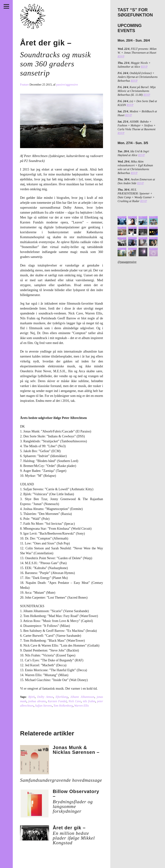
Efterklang (62, 697)
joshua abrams (37, 701)
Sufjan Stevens (43, 706)
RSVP (121, 56)
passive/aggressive (67, 85)
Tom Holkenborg (63, 706)
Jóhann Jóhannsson (82, 697)
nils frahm (89, 701)
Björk (32, 697)
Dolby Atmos (45, 697)
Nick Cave (75, 701)
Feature (25, 85)
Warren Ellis (81, 706)
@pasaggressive (127, 262)
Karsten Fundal (57, 701)
